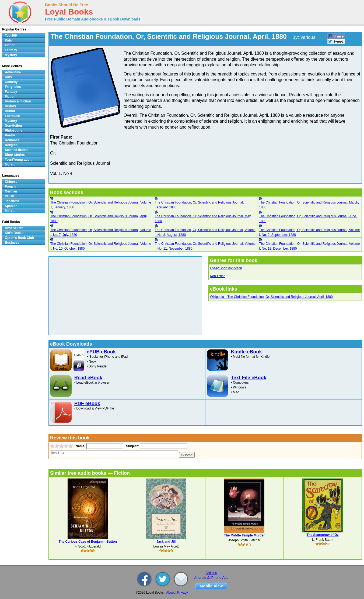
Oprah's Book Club (19, 238)
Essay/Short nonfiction (226, 268)
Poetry (10, 135)
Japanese (12, 201)
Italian (10, 196)
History (10, 106)
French (10, 187)
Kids (8, 40)
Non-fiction (218, 276)
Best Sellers (14, 228)
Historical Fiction (18, 101)
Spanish (11, 206)
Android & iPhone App (211, 578)
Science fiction (16, 150)
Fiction (10, 45)
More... (10, 164)
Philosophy (14, 130)
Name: (80, 446)
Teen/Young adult (18, 160)
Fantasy (11, 50)
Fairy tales (13, 87)
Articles (211, 573)
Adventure (13, 72)
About (170, 593)
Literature (12, 116)
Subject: (132, 446)
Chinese (11, 182)
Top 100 (11, 36)
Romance (12, 140)
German (11, 191)
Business (12, 243)
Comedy (11, 82)
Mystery (11, 55)
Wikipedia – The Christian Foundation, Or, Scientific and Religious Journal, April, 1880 (271, 297)
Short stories (15, 155)
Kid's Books (14, 233)
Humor (10, 111)
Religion (11, 145)
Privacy (182, 593)
